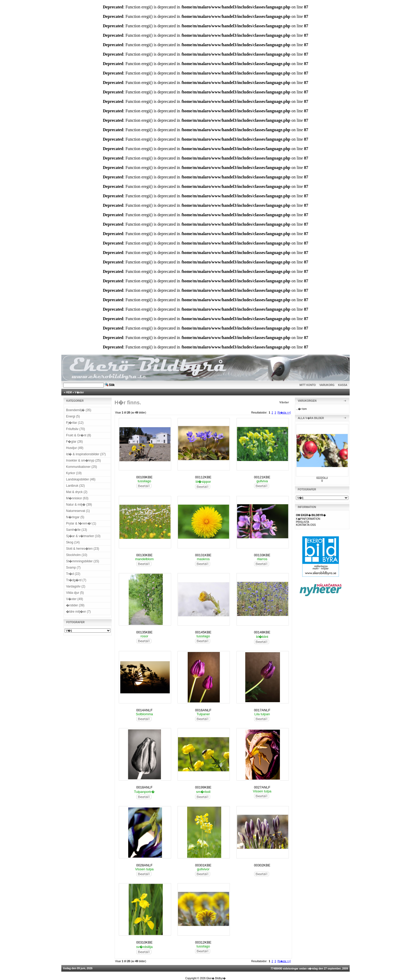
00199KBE (203, 787)
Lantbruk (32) (75, 486)
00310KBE (144, 942)
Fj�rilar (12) (75, 423)
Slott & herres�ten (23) (83, 549)
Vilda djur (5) (75, 593)
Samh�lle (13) (77, 530)
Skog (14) (73, 542)
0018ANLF (144, 787)
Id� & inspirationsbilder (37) (86, 454)
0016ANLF (203, 710)
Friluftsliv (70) (75, 429)
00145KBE (203, 632)
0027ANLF (262, 787)
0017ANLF (262, 710)
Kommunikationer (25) (82, 467)
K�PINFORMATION (308, 519)
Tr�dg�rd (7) (76, 580)
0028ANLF (144, 865)
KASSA (343, 385)
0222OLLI (322, 478)
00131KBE (203, 555)
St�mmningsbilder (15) (83, 561)
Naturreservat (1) (78, 511)
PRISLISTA (302, 522)
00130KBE (144, 555)
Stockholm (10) (77, 555)
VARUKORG (327, 385)
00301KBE (203, 865)
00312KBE (203, 942)
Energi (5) (73, 416)
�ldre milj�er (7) (78, 612)
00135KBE (144, 632)
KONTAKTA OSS (306, 525)
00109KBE (144, 477)
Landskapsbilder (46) (81, 479)
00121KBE (262, 477)
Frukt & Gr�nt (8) (79, 435)
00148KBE (262, 632)
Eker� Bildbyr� (216, 978)
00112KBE (203, 477)
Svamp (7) (73, 568)
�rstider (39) (75, 605)
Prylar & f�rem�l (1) (81, 523)
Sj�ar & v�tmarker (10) (83, 536)
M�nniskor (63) (77, 498)
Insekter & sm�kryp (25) (83, 460)
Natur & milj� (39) (79, 505)
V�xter (79, 392)
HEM (69, 392)
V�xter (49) (75, 599)
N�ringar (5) (75, 517)
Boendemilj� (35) (79, 410)
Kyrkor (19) (74, 473)
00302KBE (262, 865)
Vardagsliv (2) (76, 586)
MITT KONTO (308, 385)
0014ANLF (144, 710)
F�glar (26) (74, 442)
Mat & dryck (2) (77, 492)
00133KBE (262, 555)
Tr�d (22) (73, 574)
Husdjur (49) (75, 448)
